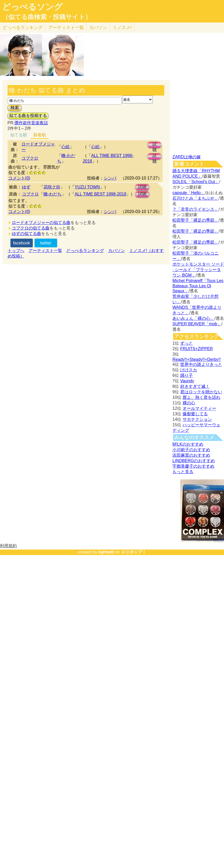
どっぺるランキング (85, 251)
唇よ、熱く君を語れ (201, 397)
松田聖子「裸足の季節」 (195, 220)
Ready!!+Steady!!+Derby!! (196, 359)
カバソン (98, 28)
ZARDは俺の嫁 (187, 157)
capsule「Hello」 (189, 193)
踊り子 (187, 375)
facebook (22, 243)
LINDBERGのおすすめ (194, 461)
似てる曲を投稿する (28, 116)
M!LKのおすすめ (188, 444)
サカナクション (197, 419)
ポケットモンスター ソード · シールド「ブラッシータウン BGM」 (198, 270)
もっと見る (183, 472)
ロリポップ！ (134, 552)
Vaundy (187, 381)
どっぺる (23, 28)
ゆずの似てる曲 (26, 234)
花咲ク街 (52, 187)
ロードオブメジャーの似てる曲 (41, 223)
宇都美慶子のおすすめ (193, 466)
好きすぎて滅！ (195, 386)
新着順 (40, 135)
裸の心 (189, 403)
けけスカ (189, 370)
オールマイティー (199, 408)
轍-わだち (53, 194)
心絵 (65, 147)
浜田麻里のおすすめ (191, 455)
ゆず (26, 187)
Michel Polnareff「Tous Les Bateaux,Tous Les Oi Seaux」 (198, 286)
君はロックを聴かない (201, 392)
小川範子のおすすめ (191, 450)
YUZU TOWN (87, 187)
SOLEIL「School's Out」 (196, 182)
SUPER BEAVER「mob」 (197, 324)
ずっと (187, 343)
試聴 (155, 145)
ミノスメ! (122, 28)
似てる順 (19, 135)
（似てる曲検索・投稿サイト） (47, 17)
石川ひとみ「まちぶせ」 (195, 198)
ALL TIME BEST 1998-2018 (100, 194)
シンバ (110, 178)
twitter (46, 243)
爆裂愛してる (195, 414)
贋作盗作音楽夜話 (31, 123)
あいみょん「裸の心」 (193, 318)
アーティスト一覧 (45, 251)
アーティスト (66, 28)
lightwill (106, 552)
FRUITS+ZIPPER (197, 349)
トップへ (16, 251)
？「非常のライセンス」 (195, 209)
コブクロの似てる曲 (31, 228)
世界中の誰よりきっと (201, 364)
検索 (15, 108)
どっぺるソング (32, 7)
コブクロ (30, 158)
